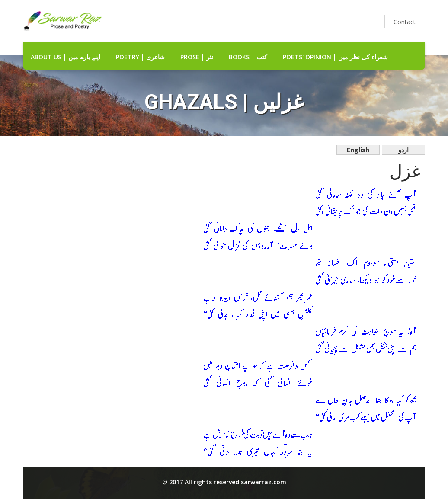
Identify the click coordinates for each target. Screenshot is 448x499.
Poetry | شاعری (140, 57)
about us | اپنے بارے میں (66, 57)
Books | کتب (248, 57)
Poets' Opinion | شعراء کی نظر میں (335, 57)
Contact (405, 22)
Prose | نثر (197, 57)
